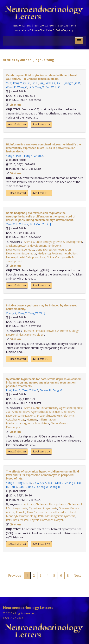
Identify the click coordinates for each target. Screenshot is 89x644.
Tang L (20, 483)
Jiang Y (69, 83)
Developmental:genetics (21, 253)
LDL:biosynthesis (17, 508)
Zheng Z (11, 313)
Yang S (10, 483)
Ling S (17, 390)
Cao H (22, 487)
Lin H (35, 83)
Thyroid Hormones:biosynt (47, 520)
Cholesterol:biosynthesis (51, 504)
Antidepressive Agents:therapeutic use (36, 412)
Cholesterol (75, 504)
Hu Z (35, 390)
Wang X (51, 83)
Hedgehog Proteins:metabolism (58, 253)
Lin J (48, 224)
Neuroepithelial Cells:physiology (26, 257)
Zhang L (70, 483)
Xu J (42, 83)
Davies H (45, 390)
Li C (58, 87)
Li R (29, 483)
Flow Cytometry (37, 512)
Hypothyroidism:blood (62, 512)
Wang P (11, 87)
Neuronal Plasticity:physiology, (25, 335)
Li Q (31, 87)
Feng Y (28, 156)
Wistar (24, 520)
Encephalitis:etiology (49, 416)
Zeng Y (22, 313)
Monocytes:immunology (21, 516)
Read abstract (17, 124)
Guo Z (40, 224)
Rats (9, 520)
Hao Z (32, 487)
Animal (10, 512)
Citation (15, 105)
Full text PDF (41, 124)
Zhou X (39, 156)
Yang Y (10, 156)
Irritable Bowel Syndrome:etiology (57, 331)
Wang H (55, 487)
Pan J (19, 156)
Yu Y (9, 83)
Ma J (51, 483)
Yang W (33, 313)
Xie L (60, 83)
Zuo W (50, 87)
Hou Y (13, 487)
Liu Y (25, 224)
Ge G (36, 483)
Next (77, 575)
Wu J (42, 313)
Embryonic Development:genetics (34, 248)
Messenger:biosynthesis (60, 516)
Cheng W (43, 487)
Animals (29, 242)
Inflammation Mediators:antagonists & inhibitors (31, 421)
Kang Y (17, 83)
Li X (19, 224)
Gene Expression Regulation (53, 249)
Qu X (43, 483)
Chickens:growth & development (26, 246)
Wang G (22, 87)
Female (21, 512)
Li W (9, 390)
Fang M (57, 390)
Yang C (10, 224)
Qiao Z (59, 483)
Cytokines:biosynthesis (43, 508)
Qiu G (27, 83)
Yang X (40, 87)
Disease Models (69, 508)
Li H (32, 224)
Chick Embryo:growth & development (59, 242)
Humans (29, 331)
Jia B (77, 83)
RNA (41, 516)
